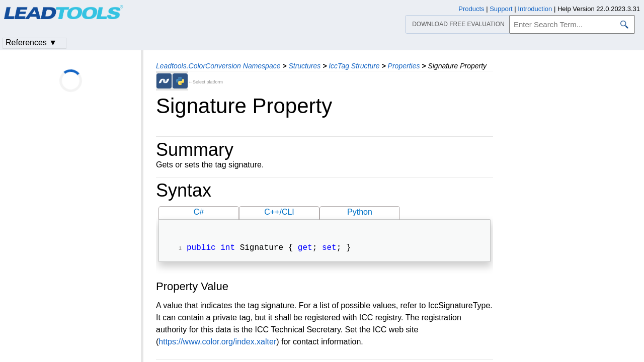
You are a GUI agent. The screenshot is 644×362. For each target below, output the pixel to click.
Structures (304, 66)
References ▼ (31, 42)
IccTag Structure (354, 66)
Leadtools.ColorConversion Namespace (218, 66)
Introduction (535, 9)
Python (360, 212)
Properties (404, 66)
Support (501, 9)
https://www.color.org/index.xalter (217, 343)
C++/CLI (279, 212)
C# (199, 212)
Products (471, 9)
